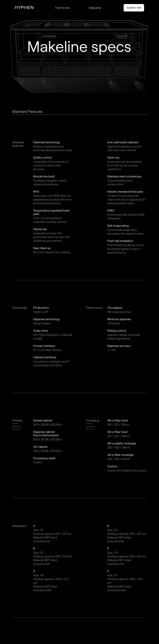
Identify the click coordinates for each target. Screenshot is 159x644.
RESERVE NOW (134, 8)
